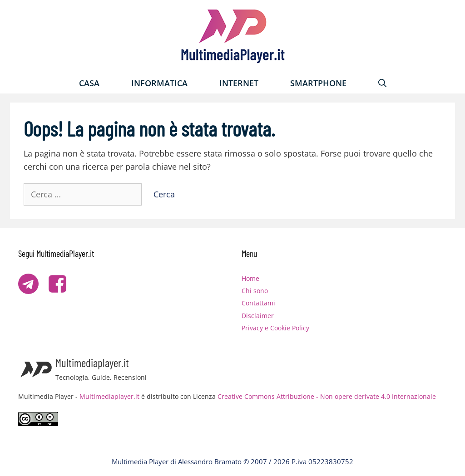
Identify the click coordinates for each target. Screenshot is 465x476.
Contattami (258, 303)
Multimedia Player (140, 461)
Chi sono (255, 291)
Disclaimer (258, 316)
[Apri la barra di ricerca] (382, 83)
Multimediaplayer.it (109, 396)
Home (250, 278)
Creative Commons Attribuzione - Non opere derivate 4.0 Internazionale (327, 396)
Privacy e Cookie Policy (275, 328)
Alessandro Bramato (210, 461)
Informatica (159, 83)
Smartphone (318, 83)
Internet (239, 83)
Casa (89, 83)
